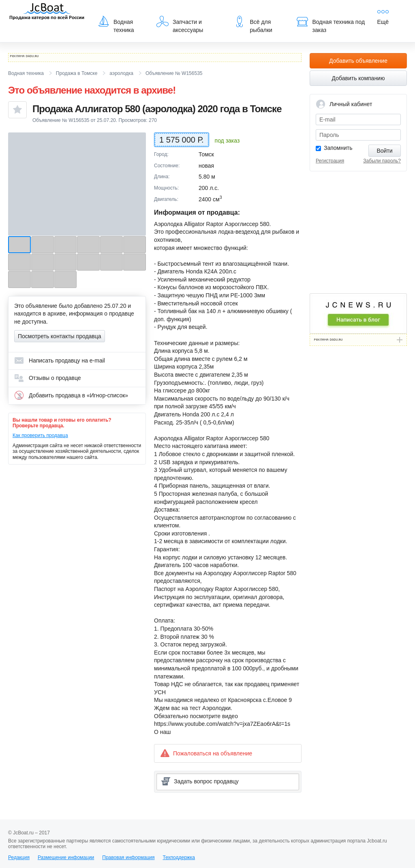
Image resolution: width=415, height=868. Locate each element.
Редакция (19, 857)
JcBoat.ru (47, 12)
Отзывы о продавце (48, 378)
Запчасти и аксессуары (180, 24)
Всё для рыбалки (253, 24)
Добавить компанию (358, 78)
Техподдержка (179, 857)
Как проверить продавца (40, 435)
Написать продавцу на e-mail (60, 360)
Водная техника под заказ (331, 24)
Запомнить (338, 148)
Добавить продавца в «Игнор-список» (71, 395)
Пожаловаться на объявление (206, 753)
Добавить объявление (358, 61)
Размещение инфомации (66, 857)
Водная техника (116, 24)
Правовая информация (128, 857)
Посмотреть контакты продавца (60, 336)
